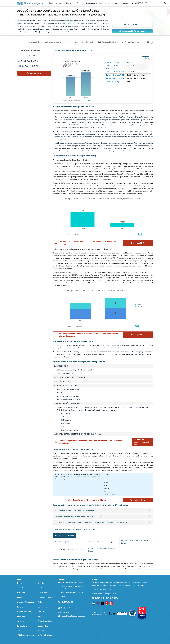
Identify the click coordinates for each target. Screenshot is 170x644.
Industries (115, 3)
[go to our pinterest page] (107, 604)
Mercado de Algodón (62, 542)
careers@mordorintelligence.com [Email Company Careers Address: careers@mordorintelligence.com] (104, 594)
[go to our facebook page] (98, 604)
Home (20, 583)
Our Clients (22, 593)
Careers (20, 621)
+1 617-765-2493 (139, 3)
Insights (20, 607)
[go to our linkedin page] (94, 604)
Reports (53, 3)
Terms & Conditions (45, 621)
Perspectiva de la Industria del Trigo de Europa (102, 550)
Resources (104, 3)
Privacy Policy (22, 626)
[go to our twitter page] (103, 604)
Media (20, 597)
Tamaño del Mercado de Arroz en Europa (69, 550)
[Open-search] (165, 3)
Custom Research (67, 3)
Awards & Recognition (26, 602)
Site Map (41, 631)
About (80, 3)
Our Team (41, 588)
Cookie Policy (43, 626)
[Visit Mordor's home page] (30, 3)
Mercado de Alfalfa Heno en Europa (100, 542)
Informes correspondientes (65, 535)
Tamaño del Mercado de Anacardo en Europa (134, 542)
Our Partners (43, 593)
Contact (126, 3)
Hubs (40, 616)
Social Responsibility (45, 597)
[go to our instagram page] (112, 604)
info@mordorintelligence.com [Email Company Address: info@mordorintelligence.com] (72, 608)
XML (19, 631)
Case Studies (43, 607)
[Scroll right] (151, 42)
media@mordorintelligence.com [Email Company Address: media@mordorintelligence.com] (73, 616)
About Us (21, 588)
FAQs (40, 602)
